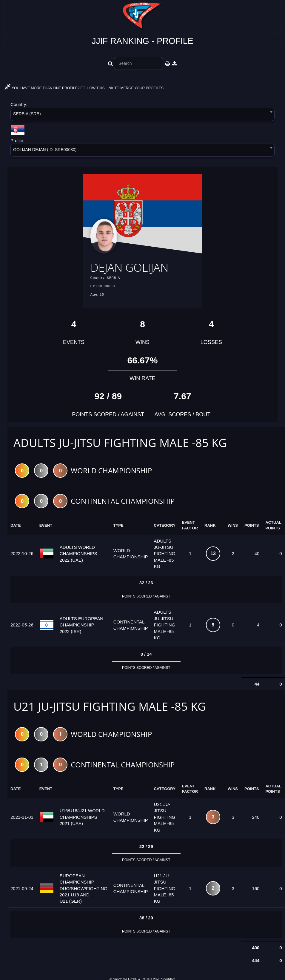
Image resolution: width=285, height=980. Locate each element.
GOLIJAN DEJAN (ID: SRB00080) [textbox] (45, 150)
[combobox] (142, 115)
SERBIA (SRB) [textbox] (27, 114)
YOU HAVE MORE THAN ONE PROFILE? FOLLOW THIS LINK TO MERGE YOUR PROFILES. (84, 88)
